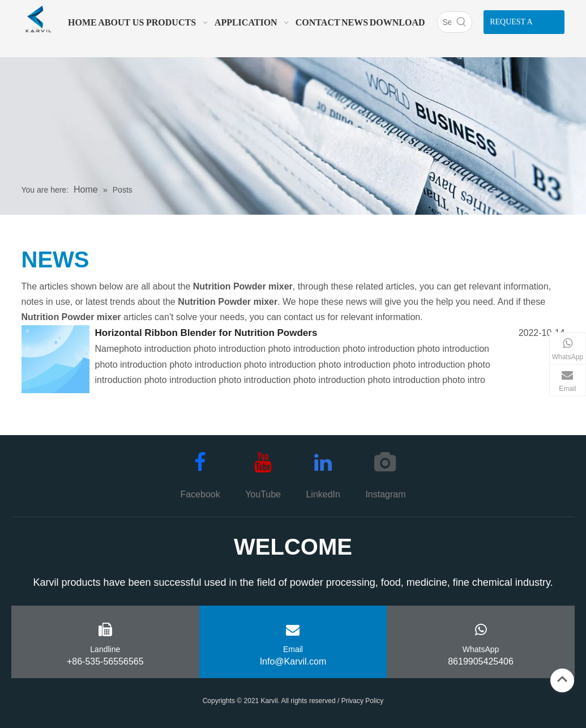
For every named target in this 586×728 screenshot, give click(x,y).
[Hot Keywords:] (461, 22)
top (562, 679)
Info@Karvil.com (293, 661)
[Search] (444, 22)
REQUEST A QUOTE (511, 26)
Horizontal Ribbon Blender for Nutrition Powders (206, 333)
